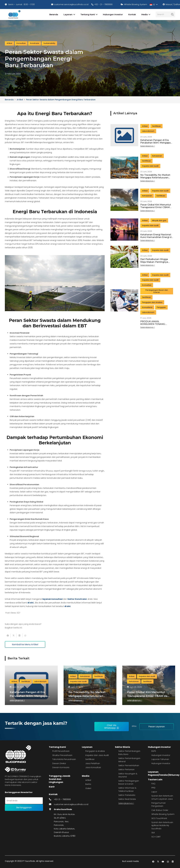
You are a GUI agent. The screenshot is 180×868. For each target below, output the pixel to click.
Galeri (88, 788)
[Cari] (172, 15)
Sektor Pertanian (126, 769)
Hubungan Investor (159, 747)
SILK (153, 833)
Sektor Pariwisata (127, 795)
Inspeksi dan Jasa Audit (97, 755)
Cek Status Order (160, 810)
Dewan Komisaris (61, 767)
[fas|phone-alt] (51, 799)
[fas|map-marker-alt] (51, 809)
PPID (153, 788)
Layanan (87, 747)
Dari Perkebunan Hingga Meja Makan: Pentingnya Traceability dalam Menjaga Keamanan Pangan (156, 263)
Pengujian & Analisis (95, 751)
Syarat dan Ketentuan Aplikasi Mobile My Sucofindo (162, 825)
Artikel (88, 780)
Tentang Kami (57, 747)
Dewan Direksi (59, 763)
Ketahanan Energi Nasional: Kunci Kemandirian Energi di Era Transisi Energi (156, 237)
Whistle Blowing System (163, 814)
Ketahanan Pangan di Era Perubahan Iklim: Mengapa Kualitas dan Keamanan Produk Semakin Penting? (155, 144)
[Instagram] (168, 862)
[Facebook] (153, 862)
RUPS (154, 751)
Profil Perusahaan (61, 751)
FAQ (153, 784)
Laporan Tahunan (160, 759)
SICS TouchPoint (159, 818)
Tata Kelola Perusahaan (64, 759)
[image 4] (14, 15)
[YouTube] (163, 862)
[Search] (165, 14)
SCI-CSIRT (156, 837)
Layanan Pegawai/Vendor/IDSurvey (164, 773)
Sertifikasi (90, 759)
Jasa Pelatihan (93, 763)
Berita (88, 784)
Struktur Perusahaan (62, 755)
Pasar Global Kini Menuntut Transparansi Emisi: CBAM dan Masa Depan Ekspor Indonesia (156, 209)
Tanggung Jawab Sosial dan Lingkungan (60, 779)
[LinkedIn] (173, 862)
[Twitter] (158, 862)
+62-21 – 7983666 (62, 799)
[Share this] (8, 636)
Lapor (154, 792)
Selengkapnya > (126, 803)
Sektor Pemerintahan (129, 765)
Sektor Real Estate (127, 799)
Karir (52, 787)
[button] (154, 5)
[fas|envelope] (51, 804)
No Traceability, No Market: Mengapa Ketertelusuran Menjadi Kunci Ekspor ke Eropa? (155, 179)
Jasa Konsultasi (93, 767)
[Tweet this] (14, 636)
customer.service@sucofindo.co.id (71, 804)
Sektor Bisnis (122, 747)
